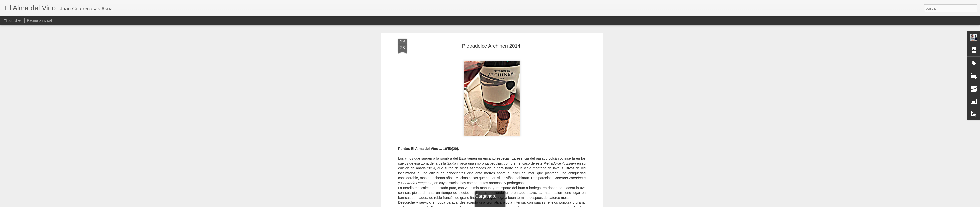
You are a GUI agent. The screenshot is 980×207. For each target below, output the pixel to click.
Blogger (509, 204)
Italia (528, 155)
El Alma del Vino (517, 149)
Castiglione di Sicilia (484, 155)
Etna (519, 155)
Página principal (39, 20)
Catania (507, 155)
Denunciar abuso (526, 204)
